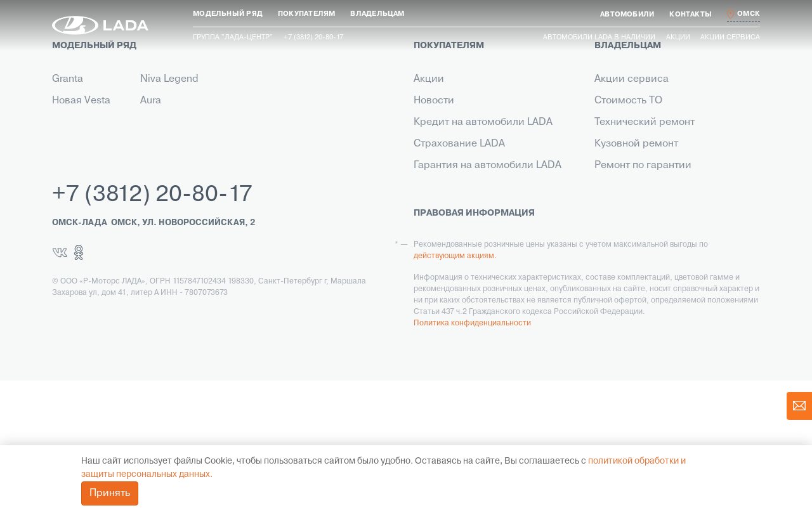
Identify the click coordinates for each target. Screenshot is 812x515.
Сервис (432, 252)
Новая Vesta (81, 101)
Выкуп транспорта (458, 230)
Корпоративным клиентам (477, 187)
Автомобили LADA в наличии (599, 37)
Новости (434, 101)
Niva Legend (169, 79)
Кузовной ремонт (636, 144)
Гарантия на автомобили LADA (488, 166)
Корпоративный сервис (652, 252)
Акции (678, 37)
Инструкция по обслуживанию (668, 209)
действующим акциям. (455, 391)
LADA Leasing (446, 295)
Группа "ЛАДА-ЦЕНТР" (233, 37)
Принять (110, 493)
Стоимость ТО (628, 101)
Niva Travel (77, 144)
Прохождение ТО (636, 187)
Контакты (436, 209)
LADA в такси (445, 273)
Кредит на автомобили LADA (483, 122)
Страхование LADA (459, 144)
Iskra (151, 122)
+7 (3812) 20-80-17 (152, 330)
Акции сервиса (730, 37)
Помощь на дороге (640, 230)
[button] (228, 14)
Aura (151, 101)
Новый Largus (85, 122)
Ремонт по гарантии (643, 166)
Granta (68, 79)
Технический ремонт (645, 122)
